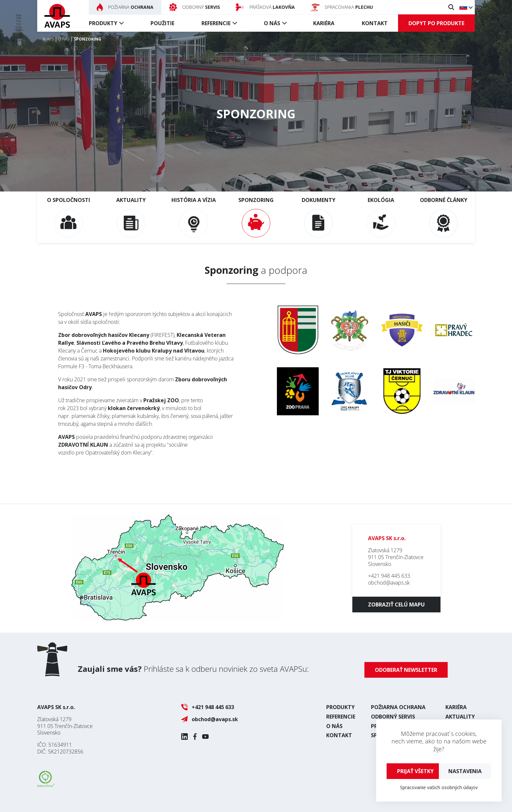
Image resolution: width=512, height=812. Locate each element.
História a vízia (194, 217)
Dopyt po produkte (436, 23)
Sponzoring (256, 217)
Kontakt (375, 23)
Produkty (103, 23)
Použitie (162, 23)
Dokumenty (319, 217)
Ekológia (381, 217)
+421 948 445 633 (389, 576)
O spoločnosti (69, 217)
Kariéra (324, 23)
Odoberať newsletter (406, 670)
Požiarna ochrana (398, 707)
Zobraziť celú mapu (396, 605)
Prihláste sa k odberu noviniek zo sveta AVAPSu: (193, 669)
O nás (272, 23)
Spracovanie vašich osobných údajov (439, 787)
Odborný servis (393, 717)
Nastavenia (465, 771)
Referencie (216, 23)
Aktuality (131, 217)
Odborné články (444, 217)
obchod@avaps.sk (389, 583)
